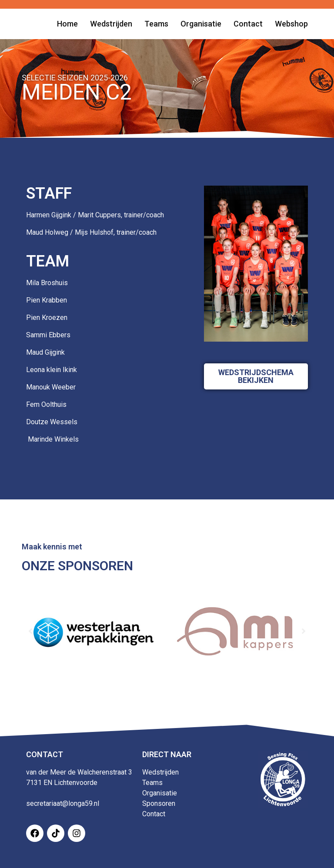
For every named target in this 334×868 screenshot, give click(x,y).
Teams (152, 783)
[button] (30, 631)
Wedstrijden (160, 772)
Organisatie (160, 793)
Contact (154, 814)
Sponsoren (159, 803)
